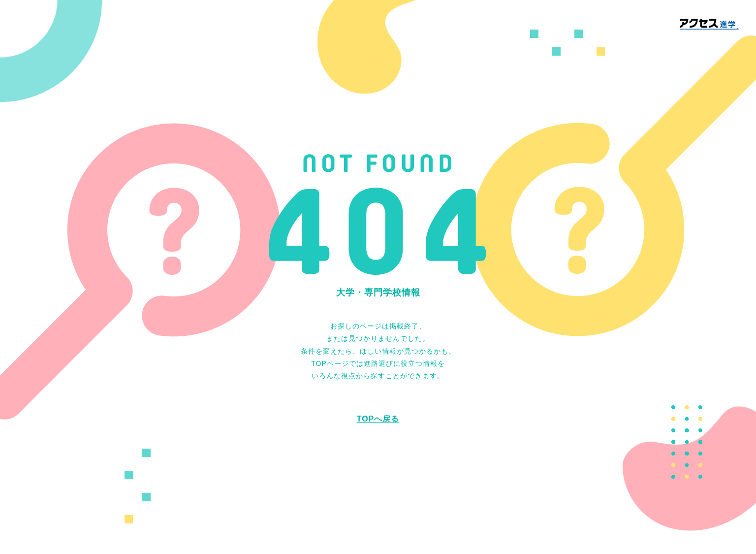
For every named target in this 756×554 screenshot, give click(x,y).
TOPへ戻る (378, 419)
